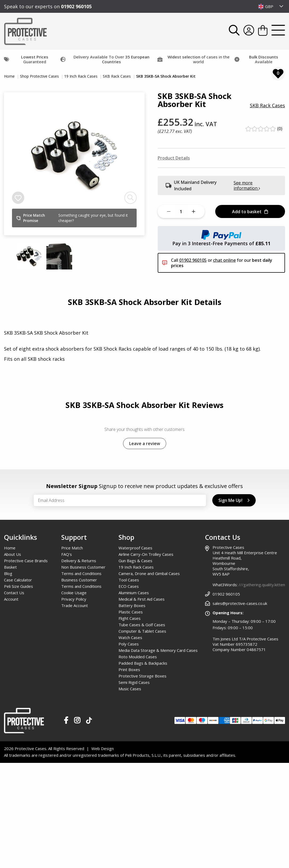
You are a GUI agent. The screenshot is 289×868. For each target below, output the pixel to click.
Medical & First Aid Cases (142, 599)
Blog (8, 573)
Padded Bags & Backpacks (143, 663)
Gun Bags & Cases (135, 561)
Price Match (72, 548)
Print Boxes (129, 669)
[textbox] (271, 6)
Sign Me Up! (234, 500)
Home (10, 76)
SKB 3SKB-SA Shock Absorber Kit (166, 76)
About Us (13, 554)
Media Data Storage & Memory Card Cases (158, 650)
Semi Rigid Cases (134, 682)
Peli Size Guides (19, 586)
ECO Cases (129, 586)
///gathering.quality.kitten (262, 585)
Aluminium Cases (134, 593)
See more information (247, 185)
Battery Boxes (132, 605)
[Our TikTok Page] (89, 722)
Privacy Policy (74, 599)
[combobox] (271, 6)
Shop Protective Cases (40, 76)
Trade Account (75, 605)
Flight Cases (130, 618)
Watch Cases (130, 637)
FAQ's (67, 554)
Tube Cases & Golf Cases (142, 625)
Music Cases (130, 689)
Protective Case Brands (26, 561)
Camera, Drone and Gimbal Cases (149, 573)
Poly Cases (129, 644)
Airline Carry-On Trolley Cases (146, 554)
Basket (10, 567)
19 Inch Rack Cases (81, 76)
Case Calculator (18, 580)
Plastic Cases (131, 612)
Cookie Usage (74, 593)
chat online (224, 260)
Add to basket (250, 212)
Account (11, 599)
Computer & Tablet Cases (142, 631)
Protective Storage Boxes (143, 676)
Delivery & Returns (79, 561)
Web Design (103, 748)
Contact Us (14, 593)
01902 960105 (76, 6)
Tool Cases (129, 580)
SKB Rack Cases (117, 76)
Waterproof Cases (135, 548)
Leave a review (145, 443)
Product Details (174, 158)
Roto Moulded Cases (138, 657)
